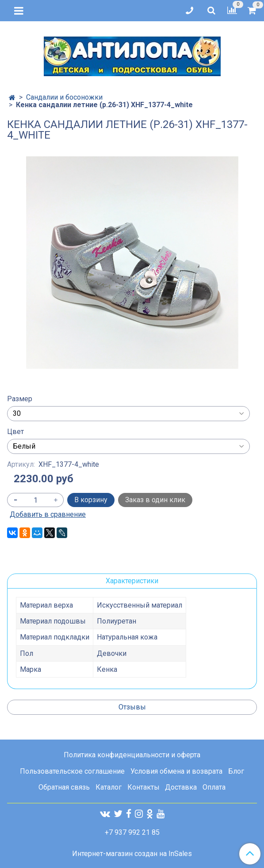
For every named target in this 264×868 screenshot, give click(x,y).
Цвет (15, 432)
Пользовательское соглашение (72, 771)
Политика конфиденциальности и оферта (132, 755)
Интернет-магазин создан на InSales (132, 854)
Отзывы (132, 707)
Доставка (181, 787)
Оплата (214, 787)
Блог (236, 771)
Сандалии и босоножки (64, 97)
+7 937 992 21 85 (132, 832)
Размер (20, 399)
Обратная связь (64, 787)
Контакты (143, 787)
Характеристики (132, 581)
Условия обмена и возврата (176, 771)
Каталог (109, 787)
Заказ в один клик (155, 500)
